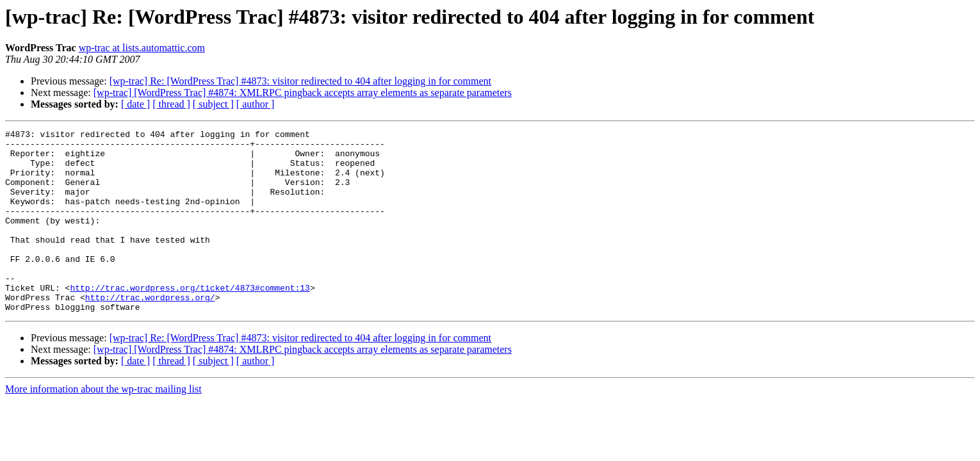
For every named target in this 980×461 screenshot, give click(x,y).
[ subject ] (213, 104)
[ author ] (256, 104)
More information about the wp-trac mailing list (103, 425)
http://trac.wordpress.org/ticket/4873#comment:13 (190, 320)
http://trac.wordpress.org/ (150, 332)
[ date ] (135, 104)
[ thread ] (171, 104)
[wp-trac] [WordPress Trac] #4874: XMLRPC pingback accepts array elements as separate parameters (303, 93)
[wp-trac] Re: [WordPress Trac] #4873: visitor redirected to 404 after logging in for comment (300, 81)
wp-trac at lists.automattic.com (142, 48)
